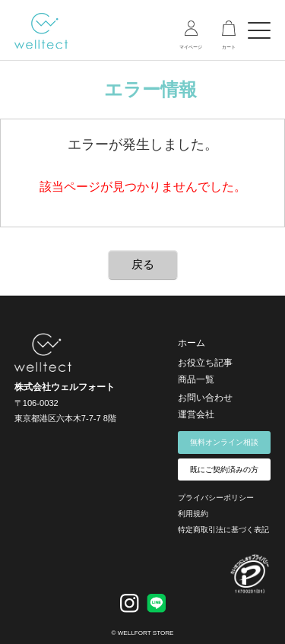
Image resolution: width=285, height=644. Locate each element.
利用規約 (193, 514)
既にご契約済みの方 (224, 470)
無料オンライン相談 (224, 442)
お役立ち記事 (205, 363)
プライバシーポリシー (216, 498)
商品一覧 (196, 379)
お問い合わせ (205, 398)
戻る (143, 264)
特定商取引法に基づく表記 (223, 530)
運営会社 (196, 414)
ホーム (192, 343)
